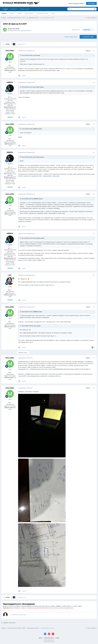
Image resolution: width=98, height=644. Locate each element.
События (12, 13)
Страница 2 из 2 (22, 44)
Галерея (19, 13)
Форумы (4, 13)
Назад (8, 44)
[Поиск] (76, 9)
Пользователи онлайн (42, 13)
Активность (14, 9)
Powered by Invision (49, 642)
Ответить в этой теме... (19, 615)
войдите (59, 606)
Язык (41, 638)
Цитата (24, 76)
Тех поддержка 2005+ (25, 31)
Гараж (53, 13)
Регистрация (91, 3)
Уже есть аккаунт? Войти (77, 3)
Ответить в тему (88, 37)
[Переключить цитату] (21, 55)
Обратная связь (49, 638)
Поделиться (76, 30)
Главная (5, 10)
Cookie (57, 638)
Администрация (29, 13)
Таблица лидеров (25, 9)
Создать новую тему (71, 37)
